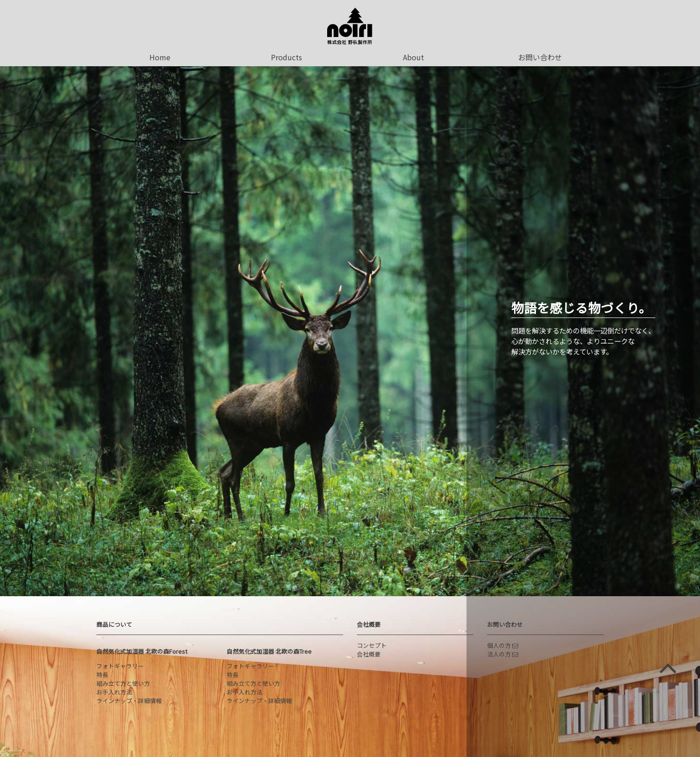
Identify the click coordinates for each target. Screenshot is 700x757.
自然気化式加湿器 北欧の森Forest (142, 651)
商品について (114, 624)
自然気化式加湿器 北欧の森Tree (269, 651)
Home (160, 57)
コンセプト (372, 645)
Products (286, 57)
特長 (102, 675)
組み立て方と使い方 (123, 683)
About (414, 57)
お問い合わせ (540, 57)
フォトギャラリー (120, 666)
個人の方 (503, 645)
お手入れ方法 (114, 692)
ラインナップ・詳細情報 (129, 701)
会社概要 (369, 624)
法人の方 (503, 654)
